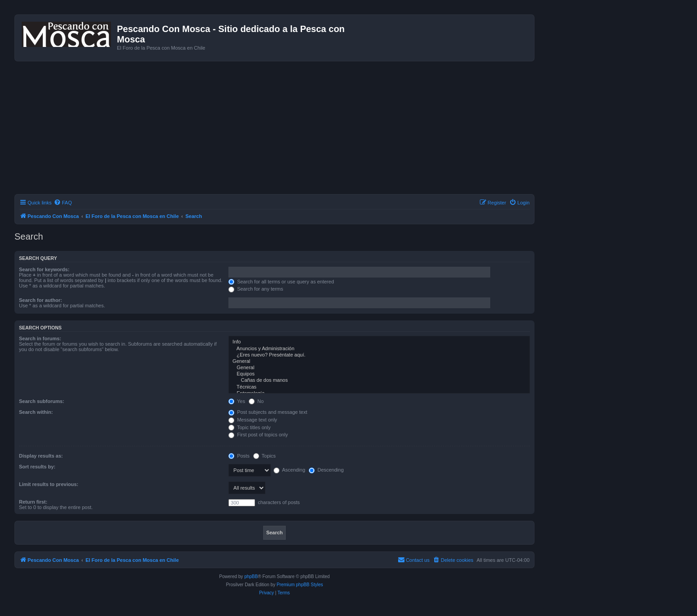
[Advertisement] (285, 129)
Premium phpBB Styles (300, 585)
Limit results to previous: (49, 484)
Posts (239, 456)
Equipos (379, 374)
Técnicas (379, 387)
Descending (326, 470)
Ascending (289, 470)
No (256, 401)
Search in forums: (40, 338)
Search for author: (40, 300)
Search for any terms (256, 289)
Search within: (36, 412)
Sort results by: (37, 467)
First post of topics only (258, 435)
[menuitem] (63, 203)
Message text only (253, 420)
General (379, 361)
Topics (265, 456)
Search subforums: (42, 401)
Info (379, 342)
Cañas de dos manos (379, 380)
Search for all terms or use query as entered (281, 282)
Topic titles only (249, 427)
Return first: (33, 502)
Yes (237, 401)
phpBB (251, 577)
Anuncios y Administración (379, 349)
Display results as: (41, 456)
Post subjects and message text (268, 412)
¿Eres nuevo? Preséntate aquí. (379, 355)
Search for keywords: (44, 269)
